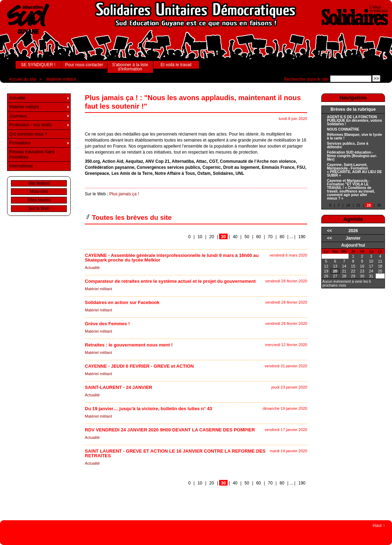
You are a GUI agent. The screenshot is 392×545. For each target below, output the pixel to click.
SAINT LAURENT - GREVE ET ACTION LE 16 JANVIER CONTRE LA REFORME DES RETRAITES (175, 453)
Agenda (353, 219)
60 (259, 237)
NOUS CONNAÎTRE (343, 130)
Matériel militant (61, 79)
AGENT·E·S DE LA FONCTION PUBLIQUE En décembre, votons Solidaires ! (355, 121)
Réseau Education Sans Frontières (32, 154)
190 (302, 237)
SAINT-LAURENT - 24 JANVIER (119, 387)
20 (212, 237)
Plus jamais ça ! (124, 194)
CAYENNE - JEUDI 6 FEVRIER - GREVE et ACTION (139, 366)
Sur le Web (39, 208)
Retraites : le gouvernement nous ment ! (129, 345)
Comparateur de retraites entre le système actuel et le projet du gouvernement (170, 281)
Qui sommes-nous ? (28, 134)
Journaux (18, 116)
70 (270, 237)
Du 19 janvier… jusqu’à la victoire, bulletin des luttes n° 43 (148, 409)
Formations (20, 143)
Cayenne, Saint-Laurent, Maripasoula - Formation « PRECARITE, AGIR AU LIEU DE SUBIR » (354, 170)
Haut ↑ (379, 526)
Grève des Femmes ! (107, 324)
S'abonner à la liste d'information (130, 67)
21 (358, 205)
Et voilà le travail (176, 65)
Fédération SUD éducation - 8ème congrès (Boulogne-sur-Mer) (352, 156)
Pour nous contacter (84, 65)
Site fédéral (39, 183)
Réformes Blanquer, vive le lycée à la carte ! (355, 137)
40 (235, 237)
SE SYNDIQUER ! (38, 65)
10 (200, 237)
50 (247, 237)
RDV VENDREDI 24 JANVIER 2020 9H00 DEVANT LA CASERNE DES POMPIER (170, 430)
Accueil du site (22, 79)
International (21, 166)
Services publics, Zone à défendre (348, 145)
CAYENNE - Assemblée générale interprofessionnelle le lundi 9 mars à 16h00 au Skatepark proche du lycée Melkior (172, 258)
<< (329, 231)
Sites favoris (39, 200)
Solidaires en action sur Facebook (122, 302)
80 (282, 237)
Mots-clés (39, 191)
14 (348, 205)
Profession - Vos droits (30, 125)
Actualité (92, 268)
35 (379, 205)
